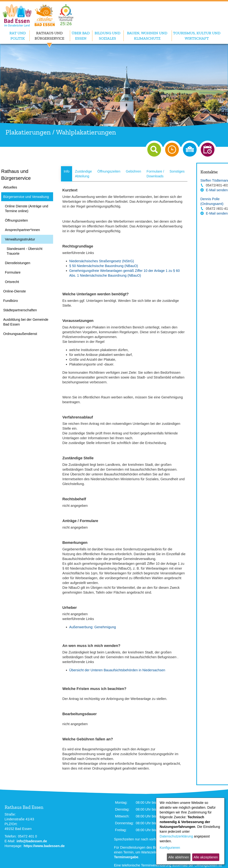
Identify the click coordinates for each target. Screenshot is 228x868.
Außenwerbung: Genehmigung (93, 627)
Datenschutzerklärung (176, 836)
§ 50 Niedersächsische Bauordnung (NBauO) (104, 266)
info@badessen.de (32, 841)
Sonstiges (177, 171)
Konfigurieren (170, 848)
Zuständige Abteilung (83, 174)
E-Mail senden (217, 190)
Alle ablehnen (179, 857)
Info (67, 171)
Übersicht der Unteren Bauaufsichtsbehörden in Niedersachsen (117, 670)
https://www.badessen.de (44, 846)
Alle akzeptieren (206, 857)
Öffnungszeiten (109, 171)
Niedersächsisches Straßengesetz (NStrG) (102, 261)
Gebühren (134, 171)
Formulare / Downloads (155, 174)
